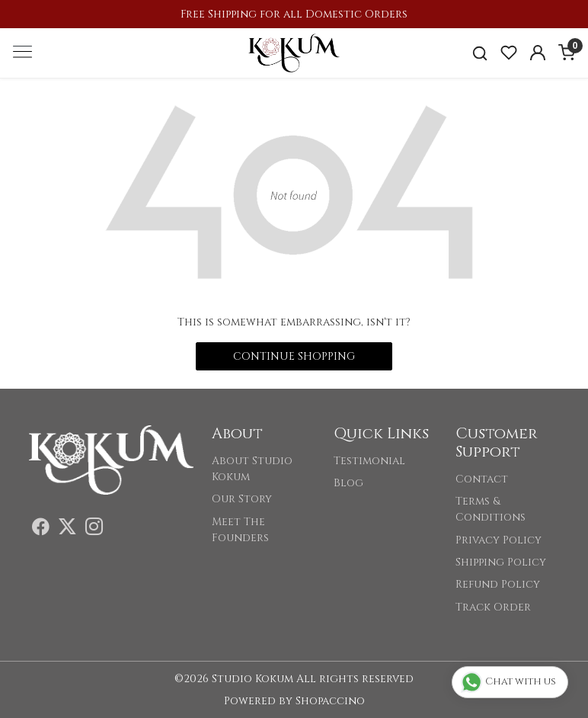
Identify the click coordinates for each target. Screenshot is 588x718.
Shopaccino (330, 701)
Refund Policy (498, 584)
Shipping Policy (501, 562)
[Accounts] (538, 53)
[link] (480, 53)
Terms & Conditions (491, 509)
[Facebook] (41, 529)
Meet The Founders (240, 530)
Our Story (242, 499)
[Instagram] (94, 529)
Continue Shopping (294, 356)
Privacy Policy (499, 540)
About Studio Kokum (252, 469)
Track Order (493, 607)
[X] (67, 529)
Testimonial (369, 461)
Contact (482, 479)
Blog (348, 483)
